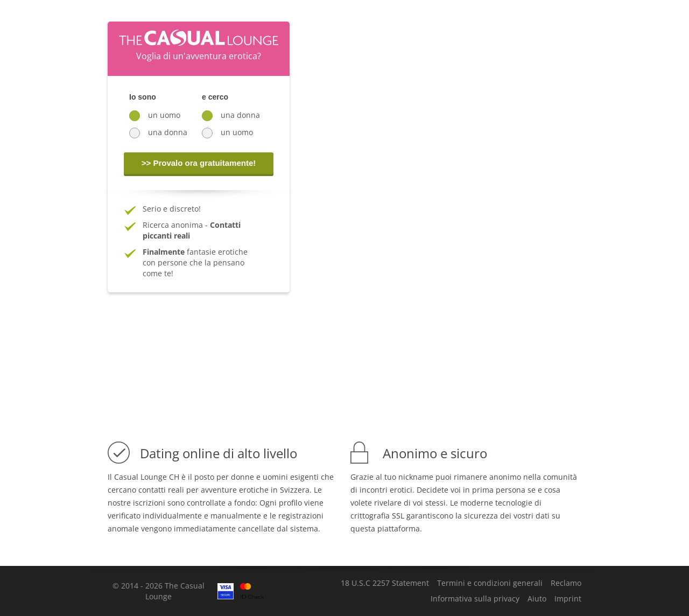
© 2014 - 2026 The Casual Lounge (159, 591)
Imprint (568, 599)
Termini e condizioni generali (490, 583)
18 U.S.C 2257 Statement (385, 583)
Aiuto (537, 599)
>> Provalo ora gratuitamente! (199, 163)
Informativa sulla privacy (475, 599)
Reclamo (566, 583)
